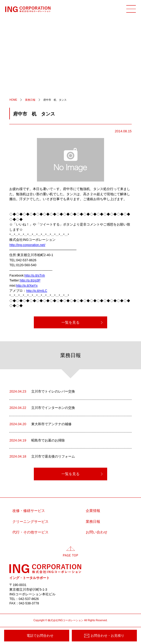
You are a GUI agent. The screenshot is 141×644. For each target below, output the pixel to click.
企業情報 (93, 511)
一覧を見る (71, 322)
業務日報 (93, 522)
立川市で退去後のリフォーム (42, 457)
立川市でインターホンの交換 (42, 408)
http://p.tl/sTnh (35, 276)
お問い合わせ (97, 532)
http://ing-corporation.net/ (27, 245)
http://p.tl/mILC (37, 291)
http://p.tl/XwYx (27, 286)
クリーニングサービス (30, 522)
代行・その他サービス (30, 532)
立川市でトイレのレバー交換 (42, 392)
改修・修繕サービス (29, 511)
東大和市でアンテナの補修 (40, 424)
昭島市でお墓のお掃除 (37, 440)
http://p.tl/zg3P (30, 280)
